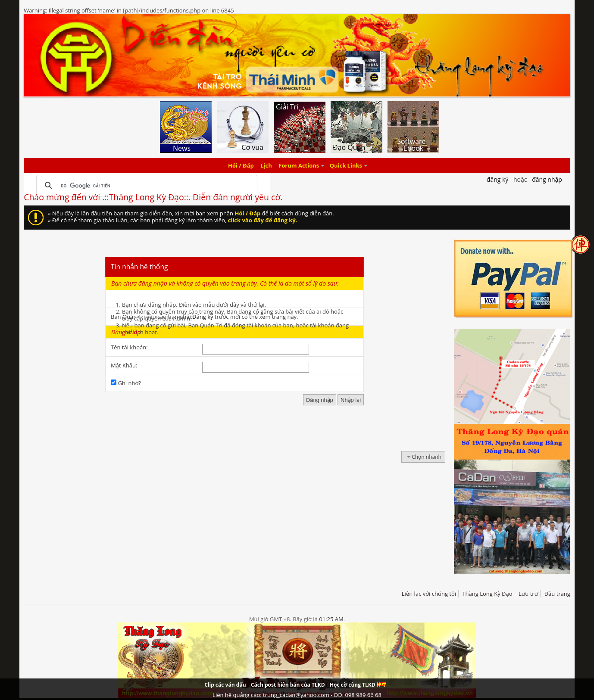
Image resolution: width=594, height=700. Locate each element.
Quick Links (346, 165)
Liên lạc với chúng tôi (429, 594)
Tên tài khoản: (129, 347)
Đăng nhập (547, 179)
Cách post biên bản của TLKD (288, 685)
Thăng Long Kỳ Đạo (487, 594)
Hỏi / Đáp (241, 165)
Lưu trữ (528, 594)
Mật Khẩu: (124, 365)
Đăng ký (203, 317)
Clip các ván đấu (225, 685)
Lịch (266, 165)
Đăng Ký (498, 179)
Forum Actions (299, 165)
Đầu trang (557, 594)
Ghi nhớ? (126, 383)
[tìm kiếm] (145, 186)
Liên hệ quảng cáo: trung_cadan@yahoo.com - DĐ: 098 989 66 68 (297, 695)
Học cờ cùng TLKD (358, 685)
